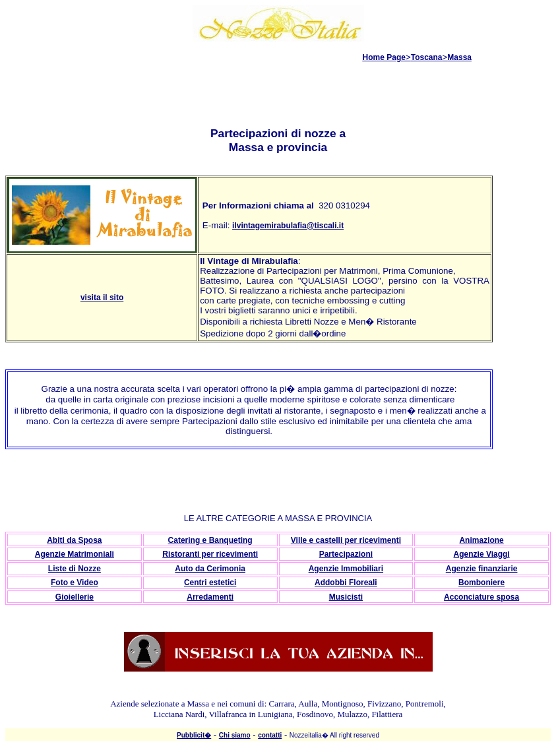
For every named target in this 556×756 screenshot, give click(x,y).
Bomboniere (481, 583)
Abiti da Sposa (74, 540)
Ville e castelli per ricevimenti (346, 540)
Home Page (384, 57)
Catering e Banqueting (210, 540)
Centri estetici (210, 583)
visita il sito (102, 298)
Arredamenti (210, 597)
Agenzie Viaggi (482, 554)
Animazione (481, 540)
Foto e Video (75, 583)
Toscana (427, 57)
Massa (459, 57)
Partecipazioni (346, 554)
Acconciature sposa (481, 597)
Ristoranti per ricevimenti (210, 554)
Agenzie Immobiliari (346, 569)
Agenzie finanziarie (482, 569)
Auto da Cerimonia (210, 569)
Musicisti (346, 597)
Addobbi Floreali (346, 583)
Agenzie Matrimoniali (75, 554)
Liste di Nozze (75, 569)
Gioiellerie (75, 597)
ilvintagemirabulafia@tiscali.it (288, 226)
